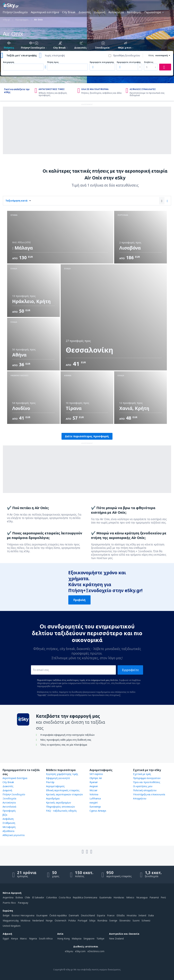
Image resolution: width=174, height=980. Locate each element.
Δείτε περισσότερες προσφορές (87, 436)
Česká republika (58, 915)
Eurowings (95, 807)
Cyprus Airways (98, 811)
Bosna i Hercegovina (23, 915)
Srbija (92, 921)
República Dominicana (85, 897)
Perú (163, 897)
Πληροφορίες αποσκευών (60, 807)
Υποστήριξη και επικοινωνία (149, 794)
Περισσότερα (153, 12)
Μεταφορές (134, 12)
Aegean (94, 786)
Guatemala (105, 897)
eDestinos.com (96, 951)
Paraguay (23, 903)
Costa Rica (65, 897)
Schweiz (146, 921)
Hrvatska (132, 915)
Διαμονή (100, 12)
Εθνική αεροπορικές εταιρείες (63, 790)
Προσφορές (9, 811)
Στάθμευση (9, 823)
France (111, 915)
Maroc (23, 938)
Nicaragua (142, 897)
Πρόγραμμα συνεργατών (147, 778)
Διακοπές (85, 12)
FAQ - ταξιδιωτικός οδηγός (61, 811)
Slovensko (125, 921)
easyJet (94, 803)
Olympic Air (96, 778)
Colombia (51, 897)
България (42, 915)
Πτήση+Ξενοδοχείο (15, 12)
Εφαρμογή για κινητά (58, 778)
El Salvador (38, 897)
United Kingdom (12, 926)
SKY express (96, 774)
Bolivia (19, 897)
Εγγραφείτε (130, 670)
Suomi (136, 921)
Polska (72, 921)
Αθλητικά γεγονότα (14, 835)
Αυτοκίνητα (116, 12)
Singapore (89, 938)
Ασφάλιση (8, 819)
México (130, 897)
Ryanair (94, 782)
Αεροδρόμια (53, 798)
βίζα (5, 815)
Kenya (14, 938)
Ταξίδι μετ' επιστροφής (22, 55)
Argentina (8, 897)
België (6, 915)
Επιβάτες (149, 62)
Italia (151, 915)
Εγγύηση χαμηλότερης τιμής (62, 774)
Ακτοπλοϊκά (9, 807)
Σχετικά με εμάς (142, 774)
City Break (69, 12)
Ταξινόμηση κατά (16, 201)
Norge (49, 921)
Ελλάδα (121, 915)
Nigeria (33, 938)
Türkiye (100, 938)
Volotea (94, 794)
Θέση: (151, 55)
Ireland (142, 915)
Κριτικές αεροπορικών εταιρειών (64, 794)
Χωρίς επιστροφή (55, 55)
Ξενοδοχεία (9, 798)
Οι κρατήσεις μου (143, 786)
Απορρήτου (140, 798)
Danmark (74, 915)
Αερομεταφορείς (55, 786)
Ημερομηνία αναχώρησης (102, 62)
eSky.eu (69, 951)
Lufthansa (95, 798)
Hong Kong (63, 938)
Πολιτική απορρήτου (145, 790)
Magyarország (11, 921)
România (102, 921)
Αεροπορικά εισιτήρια (45, 12)
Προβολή (79, 600)
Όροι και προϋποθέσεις (147, 782)
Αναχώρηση (9, 62)
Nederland (38, 921)
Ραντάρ (50, 782)
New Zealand (116, 938)
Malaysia (77, 938)
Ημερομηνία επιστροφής (129, 62)
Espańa (101, 915)
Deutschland (88, 915)
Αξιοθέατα (8, 831)
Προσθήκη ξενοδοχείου (127, 55)
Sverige (113, 921)
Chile (27, 897)
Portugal (82, 921)
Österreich (60, 921)
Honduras (119, 897)
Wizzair (93, 790)
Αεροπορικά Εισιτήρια (15, 778)
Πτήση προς (53, 62)
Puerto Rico (9, 903)
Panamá (154, 897)
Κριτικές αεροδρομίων (59, 803)
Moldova (25, 921)
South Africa (46, 938)
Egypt (6, 938)
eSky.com (80, 951)
